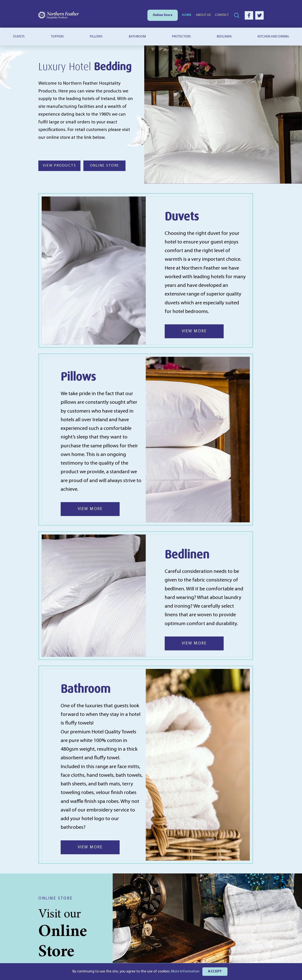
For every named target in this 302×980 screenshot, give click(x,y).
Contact (222, 15)
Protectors (181, 37)
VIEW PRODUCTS (59, 166)
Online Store (163, 15)
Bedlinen (224, 37)
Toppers (57, 37)
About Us (203, 15)
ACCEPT (215, 971)
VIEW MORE (194, 331)
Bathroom (137, 37)
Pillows (96, 37)
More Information (185, 971)
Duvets (19, 37)
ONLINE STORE (105, 166)
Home (187, 15)
